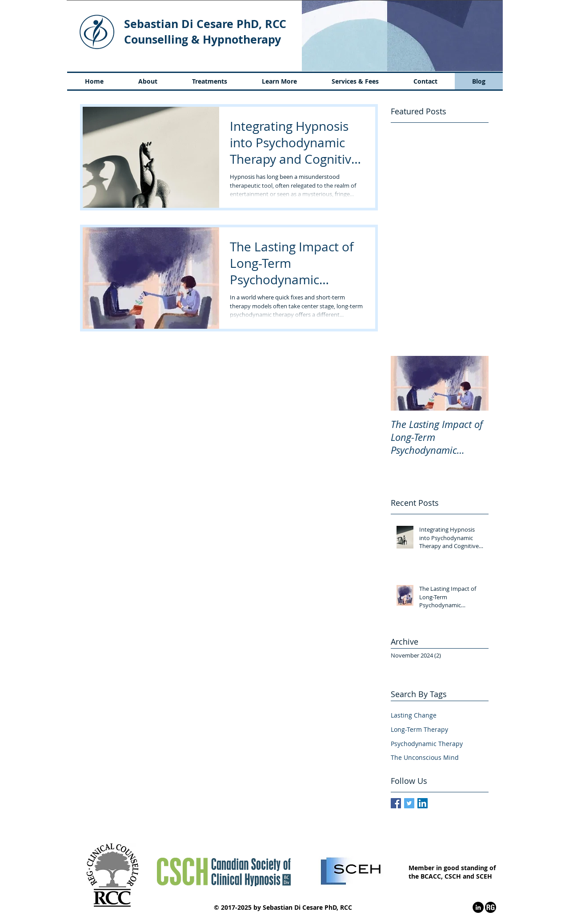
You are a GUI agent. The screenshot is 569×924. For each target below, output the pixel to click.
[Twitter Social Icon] (409, 803)
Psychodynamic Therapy (427, 744)
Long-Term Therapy (419, 729)
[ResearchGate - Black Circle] (491, 907)
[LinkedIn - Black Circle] (478, 907)
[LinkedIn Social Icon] (423, 803)
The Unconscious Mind (425, 757)
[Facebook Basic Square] (396, 803)
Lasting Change (414, 715)
